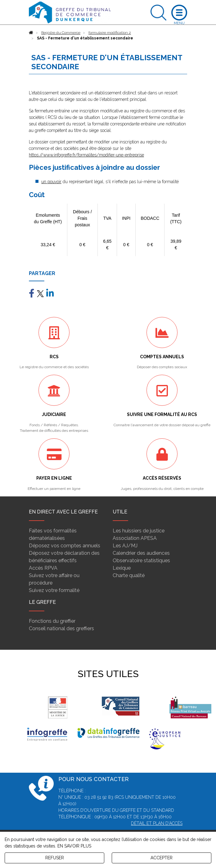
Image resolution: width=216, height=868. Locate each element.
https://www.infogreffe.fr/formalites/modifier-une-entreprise (86, 155)
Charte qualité (129, 575)
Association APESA (135, 538)
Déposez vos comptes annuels (65, 546)
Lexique (122, 568)
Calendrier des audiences (141, 553)
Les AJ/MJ (125, 546)
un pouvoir (51, 182)
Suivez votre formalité (54, 590)
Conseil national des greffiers (61, 628)
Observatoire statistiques (141, 561)
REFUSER (55, 858)
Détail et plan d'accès (157, 823)
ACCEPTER (162, 858)
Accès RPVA (43, 568)
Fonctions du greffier (52, 621)
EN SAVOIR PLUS (74, 846)
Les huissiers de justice (139, 531)
